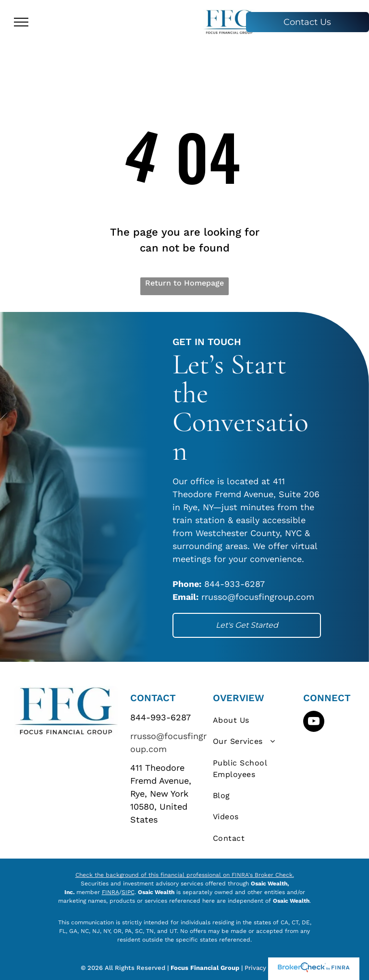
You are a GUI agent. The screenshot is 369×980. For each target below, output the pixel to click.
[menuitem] (255, 720)
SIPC (128, 892)
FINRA (111, 892)
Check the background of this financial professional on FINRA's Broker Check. (185, 875)
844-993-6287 (160, 717)
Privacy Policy (266, 968)
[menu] (21, 22)
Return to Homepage (184, 283)
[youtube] (314, 723)
